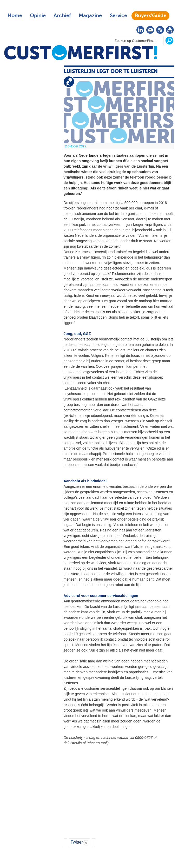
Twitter (77, 842)
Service (118, 16)
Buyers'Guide (151, 16)
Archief (62, 16)
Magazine (90, 16)
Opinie (38, 16)
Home (15, 16)
